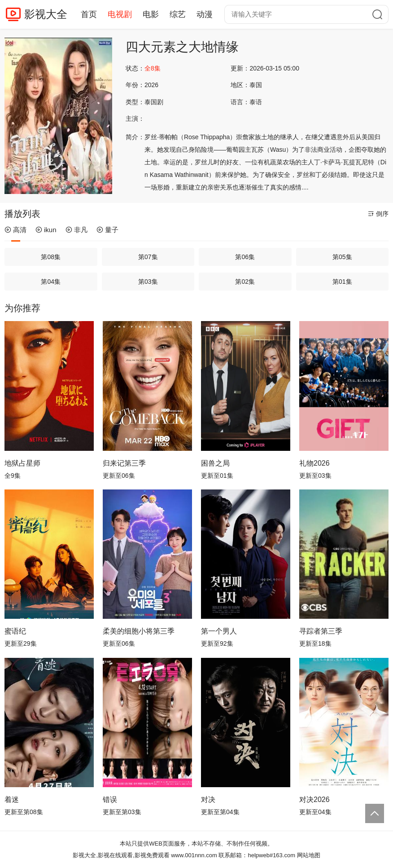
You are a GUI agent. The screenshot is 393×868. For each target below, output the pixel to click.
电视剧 (120, 14)
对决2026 (314, 800)
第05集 (342, 257)
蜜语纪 (15, 631)
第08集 (51, 257)
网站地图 (309, 855)
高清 (15, 230)
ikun (46, 230)
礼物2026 (314, 463)
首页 (89, 14)
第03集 (148, 282)
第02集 (245, 282)
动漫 (205, 14)
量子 (107, 230)
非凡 (76, 230)
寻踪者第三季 (321, 631)
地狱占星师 (22, 463)
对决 (208, 800)
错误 (110, 800)
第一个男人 (219, 631)
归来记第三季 (124, 463)
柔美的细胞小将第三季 (139, 631)
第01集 (342, 282)
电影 (151, 14)
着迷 (12, 800)
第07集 (148, 257)
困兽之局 (215, 463)
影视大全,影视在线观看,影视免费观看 (121, 855)
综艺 (178, 14)
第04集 (51, 282)
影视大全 (46, 14)
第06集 (245, 257)
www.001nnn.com (194, 855)
